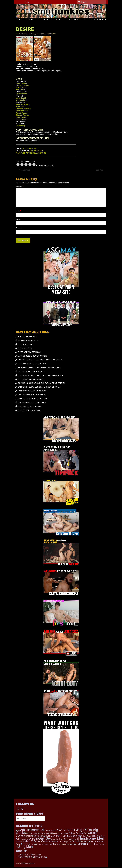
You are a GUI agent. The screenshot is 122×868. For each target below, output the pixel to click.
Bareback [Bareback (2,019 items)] (38, 830)
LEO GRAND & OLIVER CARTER (31, 379)
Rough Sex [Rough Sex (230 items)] (67, 842)
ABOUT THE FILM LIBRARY (30, 855)
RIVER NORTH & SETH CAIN (30, 352)
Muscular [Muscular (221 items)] (55, 842)
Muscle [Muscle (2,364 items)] (46, 841)
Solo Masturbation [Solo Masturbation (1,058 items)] (83, 841)
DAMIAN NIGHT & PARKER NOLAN (32, 391)
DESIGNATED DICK (26, 344)
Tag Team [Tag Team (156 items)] (45, 844)
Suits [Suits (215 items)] (39, 844)
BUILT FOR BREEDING (27, 337)
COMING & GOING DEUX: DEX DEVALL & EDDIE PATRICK (42, 383)
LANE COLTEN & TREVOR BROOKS (33, 399)
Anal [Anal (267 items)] (18, 830)
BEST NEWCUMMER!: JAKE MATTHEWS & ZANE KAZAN (41, 375)
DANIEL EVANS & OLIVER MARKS (32, 402)
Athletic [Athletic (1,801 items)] (25, 830)
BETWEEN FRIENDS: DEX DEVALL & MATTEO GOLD (39, 368)
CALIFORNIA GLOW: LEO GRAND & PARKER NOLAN (39, 387)
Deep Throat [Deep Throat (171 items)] (87, 836)
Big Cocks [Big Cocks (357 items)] (61, 830)
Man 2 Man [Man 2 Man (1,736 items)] (32, 841)
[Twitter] (18, 808)
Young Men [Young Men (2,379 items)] (24, 847)
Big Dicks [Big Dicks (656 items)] (72, 830)
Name (18, 211)
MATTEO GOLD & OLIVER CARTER (32, 356)
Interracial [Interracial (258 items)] (20, 842)
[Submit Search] (79, 2)
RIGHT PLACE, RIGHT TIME (29, 410)
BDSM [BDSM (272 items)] (48, 830)
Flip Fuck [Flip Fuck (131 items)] (24, 839)
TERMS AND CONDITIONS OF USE (33, 857)
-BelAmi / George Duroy (33, 34)
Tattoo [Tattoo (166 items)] (50, 845)
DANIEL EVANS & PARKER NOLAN (32, 395)
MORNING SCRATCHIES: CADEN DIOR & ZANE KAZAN (40, 360)
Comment (20, 186)
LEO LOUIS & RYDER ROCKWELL (32, 371)
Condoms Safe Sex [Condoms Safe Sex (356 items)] (33, 836)
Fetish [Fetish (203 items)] (18, 839)
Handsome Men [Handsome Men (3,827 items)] (91, 838)
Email (18, 219)
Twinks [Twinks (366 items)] (73, 844)
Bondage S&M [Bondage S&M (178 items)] (44, 833)
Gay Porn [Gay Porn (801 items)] (32, 839)
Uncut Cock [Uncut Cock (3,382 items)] (86, 844)
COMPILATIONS (46, 34)
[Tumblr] (22, 808)
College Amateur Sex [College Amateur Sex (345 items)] (78, 833)
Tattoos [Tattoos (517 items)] (57, 844)
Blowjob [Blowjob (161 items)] (36, 833)
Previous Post (24, 170)
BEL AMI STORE (37, 151)
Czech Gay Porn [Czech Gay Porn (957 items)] (52, 836)
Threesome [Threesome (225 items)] (65, 844)
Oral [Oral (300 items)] (61, 842)
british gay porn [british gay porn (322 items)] (56, 833)
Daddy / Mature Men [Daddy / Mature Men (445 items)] (72, 836)
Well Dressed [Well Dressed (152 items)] (100, 845)
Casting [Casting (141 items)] (66, 833)
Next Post (99, 170)
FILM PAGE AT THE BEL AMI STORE (31, 153)
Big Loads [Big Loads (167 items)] (30, 833)
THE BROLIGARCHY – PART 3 (30, 406)
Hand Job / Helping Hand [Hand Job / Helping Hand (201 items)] (69, 839)
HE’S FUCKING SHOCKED (29, 340)
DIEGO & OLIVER (25, 348)
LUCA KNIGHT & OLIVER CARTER (32, 364)
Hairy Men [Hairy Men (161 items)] (56, 839)
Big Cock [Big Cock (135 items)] (54, 830)
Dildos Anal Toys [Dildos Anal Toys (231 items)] (98, 836)
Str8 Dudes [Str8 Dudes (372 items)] (32, 844)
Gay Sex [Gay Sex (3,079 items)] (45, 838)
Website (19, 228)
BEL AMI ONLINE (30, 149)
